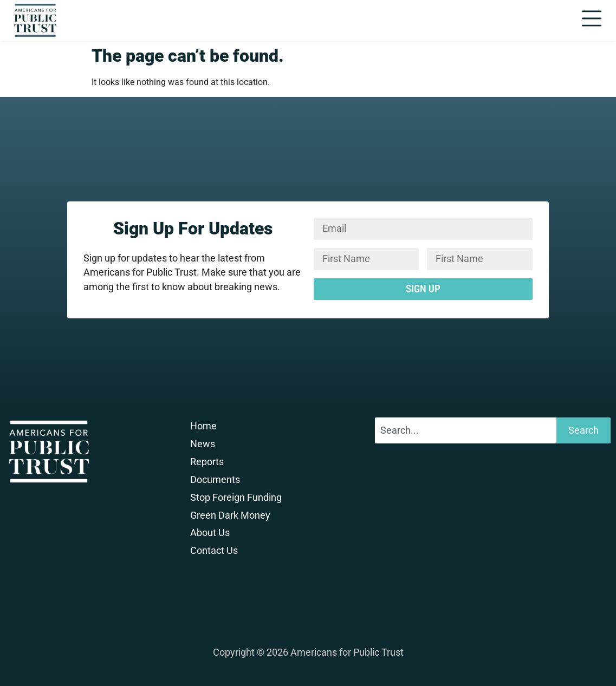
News (203, 444)
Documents (215, 480)
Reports (207, 462)
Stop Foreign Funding (236, 498)
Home (203, 426)
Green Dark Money (230, 515)
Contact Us (214, 551)
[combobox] (466, 430)
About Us (210, 533)
